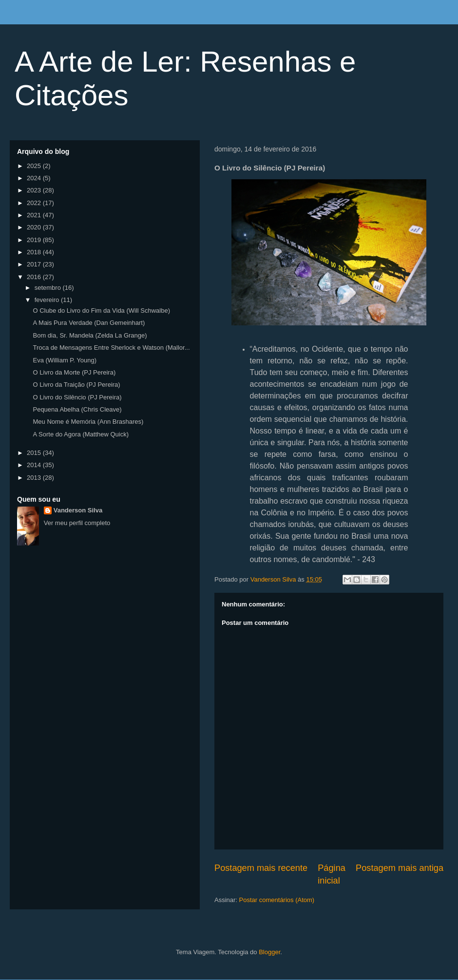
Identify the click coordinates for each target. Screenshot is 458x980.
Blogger (269, 952)
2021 (35, 215)
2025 (35, 166)
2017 (35, 264)
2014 (35, 465)
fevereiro (48, 300)
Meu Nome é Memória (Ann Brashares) (88, 422)
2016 (35, 277)
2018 (35, 252)
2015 (35, 453)
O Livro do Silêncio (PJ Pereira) (77, 397)
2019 (35, 240)
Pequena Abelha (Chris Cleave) (77, 409)
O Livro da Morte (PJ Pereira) (74, 372)
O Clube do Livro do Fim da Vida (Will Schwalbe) (101, 311)
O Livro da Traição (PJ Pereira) (76, 385)
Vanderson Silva (78, 510)
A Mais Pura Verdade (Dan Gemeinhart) (89, 323)
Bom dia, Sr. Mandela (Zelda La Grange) (90, 335)
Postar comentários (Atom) (277, 900)
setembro (49, 288)
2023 (35, 190)
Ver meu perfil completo (77, 523)
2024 (35, 178)
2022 (35, 203)
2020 (35, 227)
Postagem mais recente (261, 868)
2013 (35, 478)
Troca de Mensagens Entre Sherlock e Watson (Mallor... (111, 348)
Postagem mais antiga (400, 868)
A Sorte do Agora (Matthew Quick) (81, 434)
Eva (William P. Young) (65, 360)
